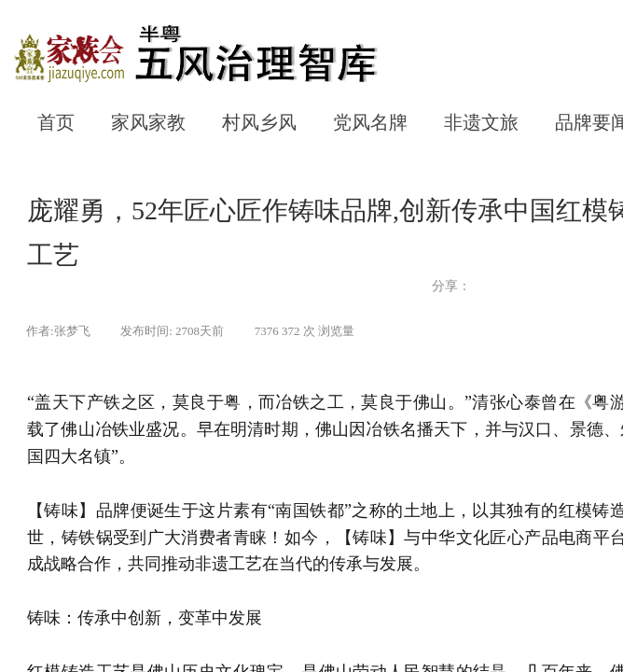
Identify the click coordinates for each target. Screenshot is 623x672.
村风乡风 (259, 122)
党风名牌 (370, 122)
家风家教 (148, 122)
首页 (56, 122)
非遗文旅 (481, 122)
